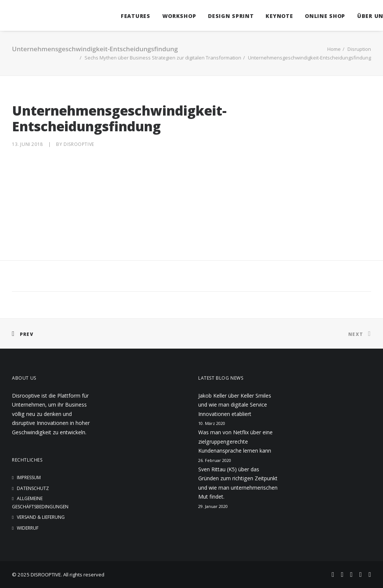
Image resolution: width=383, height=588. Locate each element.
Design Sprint (220, 16)
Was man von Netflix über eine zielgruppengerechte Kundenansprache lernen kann (235, 441)
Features (124, 16)
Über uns (361, 16)
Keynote (268, 16)
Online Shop (314, 16)
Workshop (168, 16)
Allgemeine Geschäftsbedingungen (40, 503)
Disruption (359, 49)
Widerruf (28, 528)
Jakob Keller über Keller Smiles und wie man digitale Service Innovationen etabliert (235, 405)
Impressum (29, 477)
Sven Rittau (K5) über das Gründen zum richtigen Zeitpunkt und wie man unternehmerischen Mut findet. (238, 483)
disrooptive (79, 144)
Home (334, 49)
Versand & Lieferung (41, 517)
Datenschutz (33, 488)
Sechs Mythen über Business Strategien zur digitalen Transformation (163, 58)
